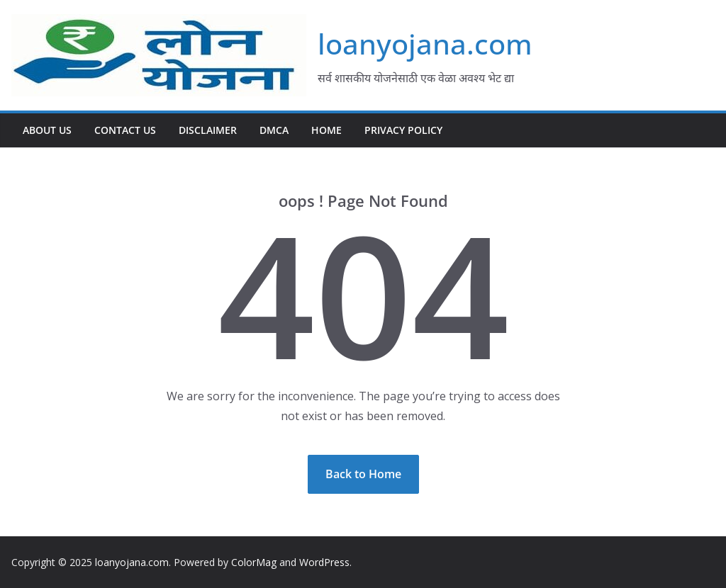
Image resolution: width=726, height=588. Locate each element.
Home (326, 130)
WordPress (324, 562)
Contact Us (125, 130)
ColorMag (254, 562)
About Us (47, 130)
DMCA (274, 130)
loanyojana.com (425, 44)
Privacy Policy (403, 130)
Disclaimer (208, 130)
